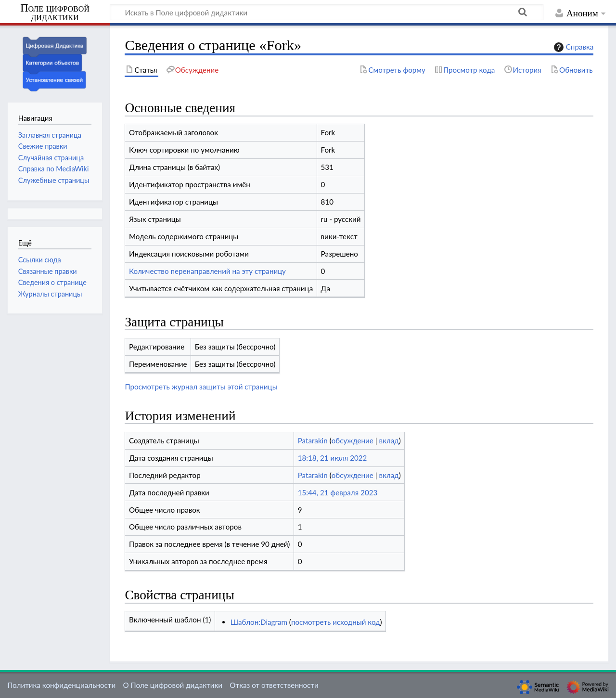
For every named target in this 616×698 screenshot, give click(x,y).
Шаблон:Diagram (259, 622)
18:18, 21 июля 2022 (333, 458)
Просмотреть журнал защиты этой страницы (201, 387)
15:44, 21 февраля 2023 (338, 492)
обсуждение (353, 440)
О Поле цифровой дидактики (173, 685)
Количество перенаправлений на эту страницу (207, 271)
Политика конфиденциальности (61, 685)
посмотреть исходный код (336, 622)
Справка (573, 47)
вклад (389, 440)
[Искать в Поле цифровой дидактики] (327, 12)
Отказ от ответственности (274, 685)
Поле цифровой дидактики (55, 13)
